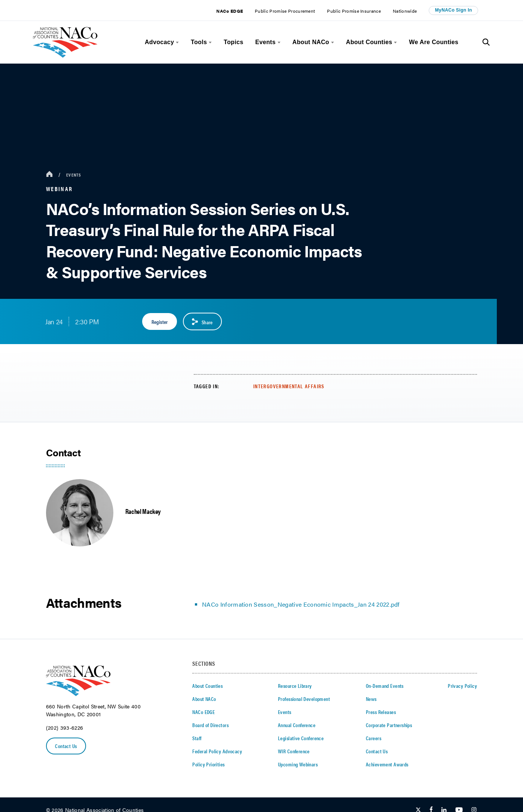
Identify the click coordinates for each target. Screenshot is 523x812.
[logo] (65, 56)
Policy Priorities (208, 764)
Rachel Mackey (143, 511)
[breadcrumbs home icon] (49, 174)
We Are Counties (434, 42)
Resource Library (295, 686)
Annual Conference (297, 725)
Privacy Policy (462, 686)
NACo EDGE (230, 11)
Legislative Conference (301, 738)
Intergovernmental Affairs (289, 386)
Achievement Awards (387, 764)
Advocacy (159, 42)
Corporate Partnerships (389, 725)
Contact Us (66, 746)
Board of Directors (210, 725)
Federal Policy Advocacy (217, 751)
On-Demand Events (385, 686)
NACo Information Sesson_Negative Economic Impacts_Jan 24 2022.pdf (301, 604)
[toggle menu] (176, 42)
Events (265, 42)
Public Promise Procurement (285, 11)
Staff (197, 738)
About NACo (311, 42)
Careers (374, 738)
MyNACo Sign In (454, 10)
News (371, 699)
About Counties (369, 42)
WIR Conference (294, 751)
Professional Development (304, 699)
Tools (199, 42)
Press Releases (381, 712)
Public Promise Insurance (354, 11)
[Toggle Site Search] (486, 42)
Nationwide (405, 11)
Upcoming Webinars (298, 764)
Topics (233, 42)
